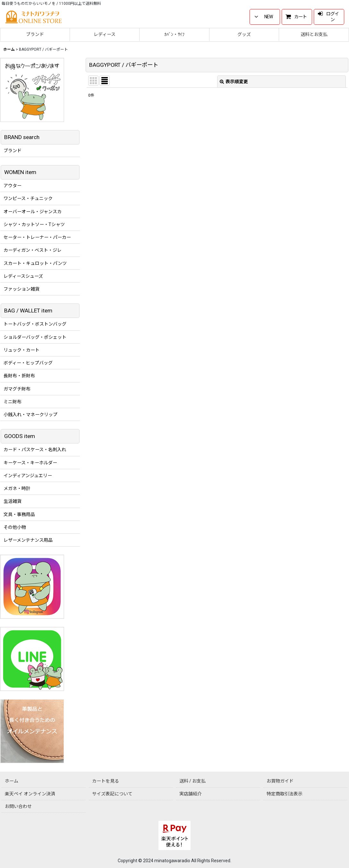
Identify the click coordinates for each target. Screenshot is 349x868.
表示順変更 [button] (234, 82)
